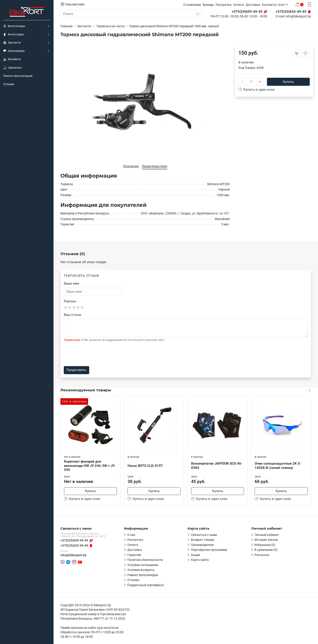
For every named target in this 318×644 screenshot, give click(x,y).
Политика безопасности (145, 560)
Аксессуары (14, 34)
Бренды (208, 5)
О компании (192, 5)
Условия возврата (141, 570)
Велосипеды (14, 26)
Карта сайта (200, 560)
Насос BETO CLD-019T (145, 466)
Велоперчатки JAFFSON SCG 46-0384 (217, 466)
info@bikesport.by (298, 17)
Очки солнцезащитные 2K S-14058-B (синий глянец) (278, 466)
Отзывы (9, 84)
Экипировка (14, 51)
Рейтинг (70, 301)
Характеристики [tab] (155, 166)
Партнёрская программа (209, 550)
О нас (131, 535)
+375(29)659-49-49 (74, 540)
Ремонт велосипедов (18, 76)
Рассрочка (224, 5)
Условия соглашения (143, 565)
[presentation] (98, 354)
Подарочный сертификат (146, 585)
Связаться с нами (204, 535)
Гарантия (134, 555)
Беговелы (12, 59)
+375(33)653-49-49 (74, 545)
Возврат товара (203, 540)
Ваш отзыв (72, 315)
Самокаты (12, 68)
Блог (282, 5)
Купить (288, 82)
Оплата (239, 5)
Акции (195, 555)
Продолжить (76, 370)
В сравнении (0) (266, 550)
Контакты (269, 5)
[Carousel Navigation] (308, 390)
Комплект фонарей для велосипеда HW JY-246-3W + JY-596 (90, 466)
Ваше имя (71, 283)
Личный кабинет (267, 535)
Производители (202, 545)
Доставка (253, 5)
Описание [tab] (131, 166)
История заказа (266, 540)
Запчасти (12, 43)
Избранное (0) (265, 545)
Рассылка (262, 555)
